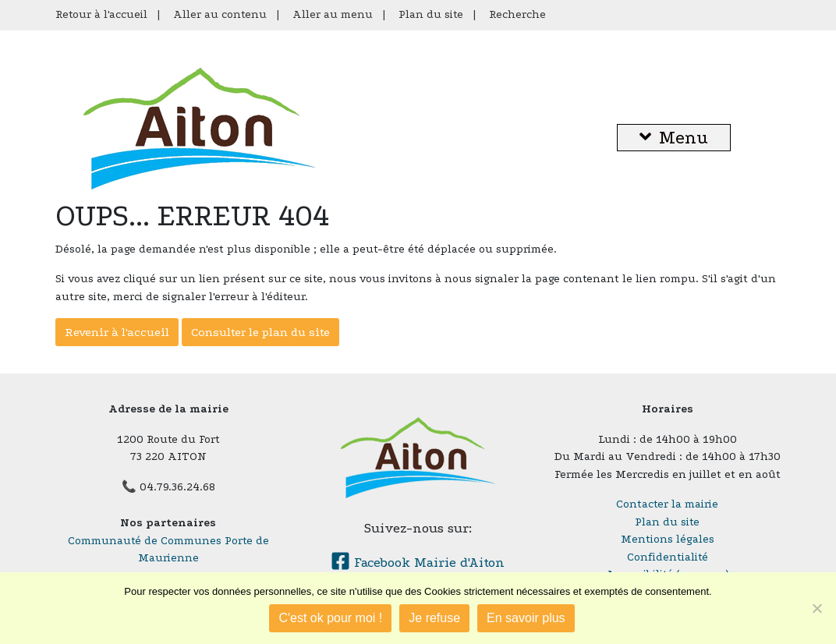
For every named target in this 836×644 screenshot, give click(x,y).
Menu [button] (674, 138)
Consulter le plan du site (260, 332)
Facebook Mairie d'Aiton (418, 563)
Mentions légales (668, 539)
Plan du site (431, 14)
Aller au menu (333, 14)
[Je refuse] (817, 608)
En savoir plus (526, 618)
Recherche (517, 14)
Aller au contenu (220, 14)
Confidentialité (668, 557)
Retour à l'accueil (101, 14)
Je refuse (434, 618)
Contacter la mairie (667, 504)
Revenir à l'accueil (117, 332)
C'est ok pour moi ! (330, 618)
